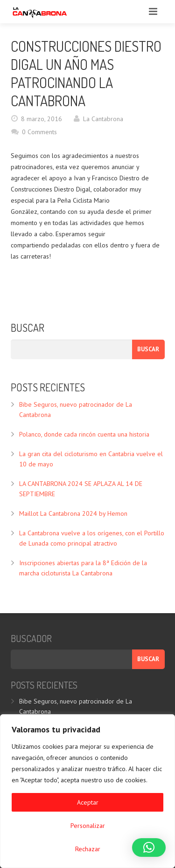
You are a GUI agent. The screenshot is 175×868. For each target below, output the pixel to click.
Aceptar (88, 802)
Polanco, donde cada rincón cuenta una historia (84, 434)
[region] (87, 791)
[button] (149, 847)
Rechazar (88, 849)
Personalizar (88, 826)
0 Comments (39, 132)
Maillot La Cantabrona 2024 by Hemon (73, 513)
